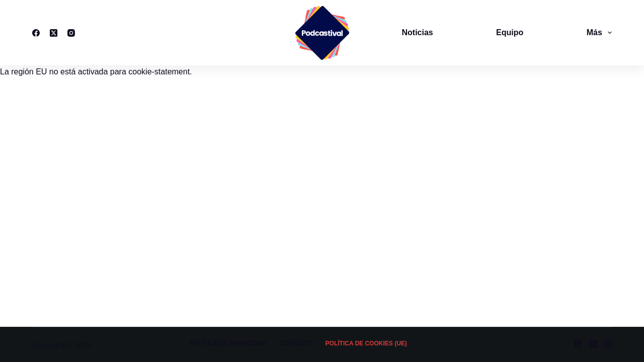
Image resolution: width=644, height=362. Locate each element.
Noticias (418, 32)
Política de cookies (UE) (366, 343)
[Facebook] (36, 33)
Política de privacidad (228, 343)
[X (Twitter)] (54, 33)
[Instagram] (71, 33)
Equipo (510, 32)
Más (599, 33)
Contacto (296, 343)
